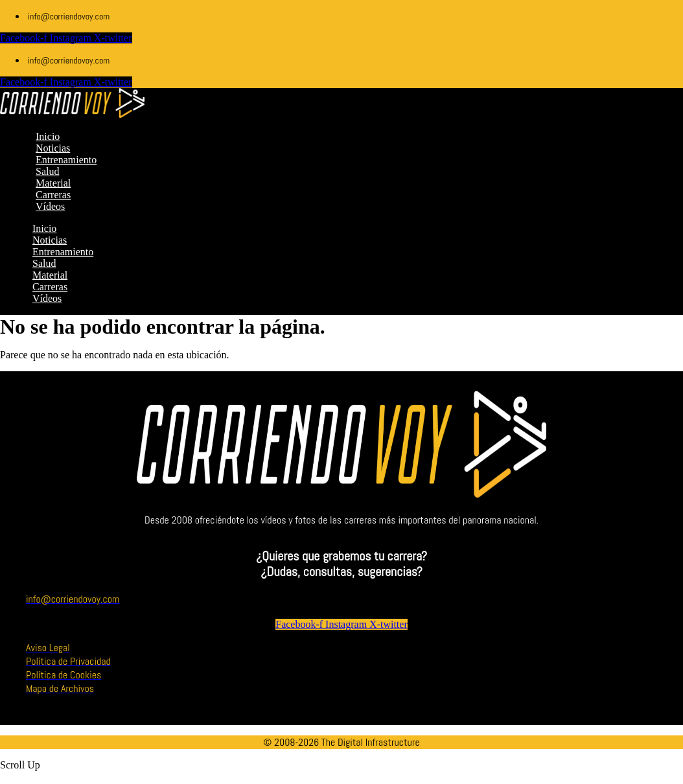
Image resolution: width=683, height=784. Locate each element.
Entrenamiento (63, 252)
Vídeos (47, 298)
